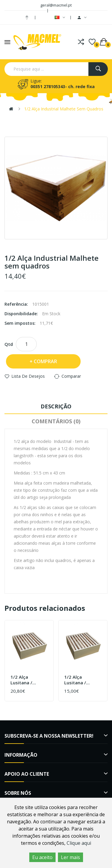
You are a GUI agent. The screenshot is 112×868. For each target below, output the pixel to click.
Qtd (9, 344)
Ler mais (70, 857)
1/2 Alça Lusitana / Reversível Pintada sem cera (78, 680)
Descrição (56, 406)
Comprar (45, 361)
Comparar (71, 376)
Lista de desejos (28, 376)
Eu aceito (42, 857)
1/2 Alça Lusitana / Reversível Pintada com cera (24, 680)
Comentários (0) (56, 421)
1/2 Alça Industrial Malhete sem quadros (64, 109)
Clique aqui (79, 843)
